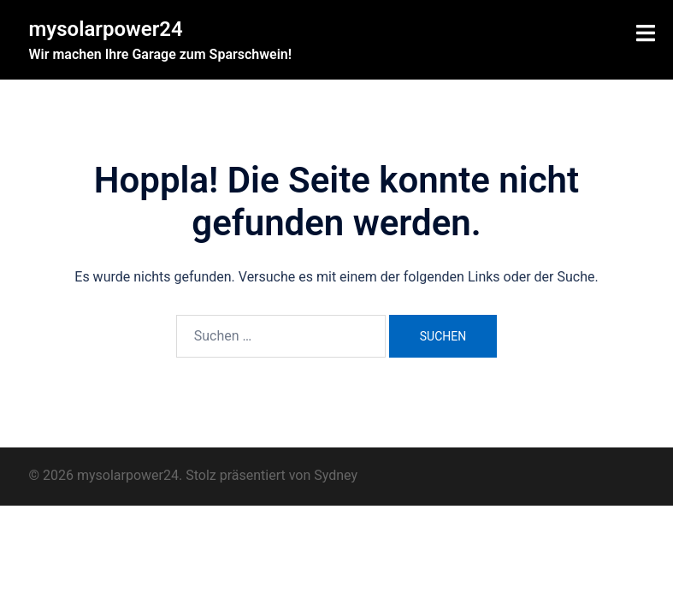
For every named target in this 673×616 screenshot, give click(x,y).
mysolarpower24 (106, 29)
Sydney (336, 475)
